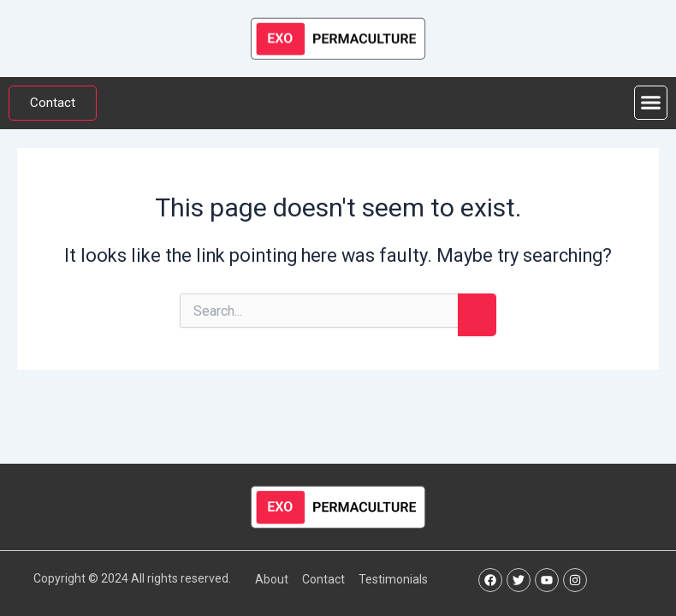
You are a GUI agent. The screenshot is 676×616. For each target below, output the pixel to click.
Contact (323, 579)
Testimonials (393, 579)
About (272, 579)
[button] (651, 103)
